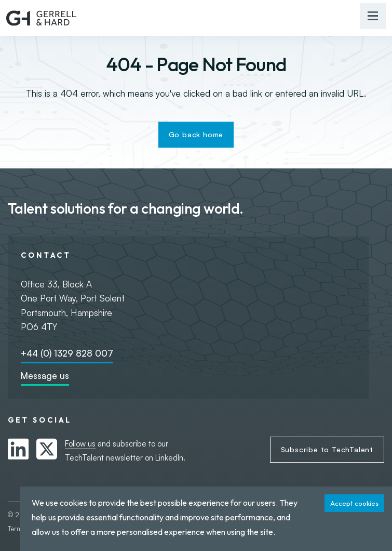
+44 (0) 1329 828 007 (67, 353)
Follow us (80, 444)
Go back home (196, 134)
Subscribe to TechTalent (327, 449)
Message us (45, 376)
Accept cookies (354, 503)
